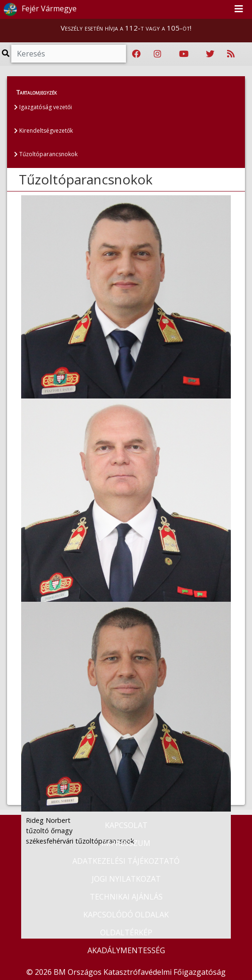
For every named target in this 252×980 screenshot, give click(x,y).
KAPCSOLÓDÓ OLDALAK (126, 915)
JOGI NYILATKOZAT (126, 879)
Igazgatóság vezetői (43, 107)
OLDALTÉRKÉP (126, 932)
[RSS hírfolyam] (231, 54)
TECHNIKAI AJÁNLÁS (126, 897)
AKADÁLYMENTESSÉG (126, 950)
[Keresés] (69, 54)
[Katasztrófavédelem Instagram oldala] (157, 54)
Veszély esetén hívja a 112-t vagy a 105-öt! (126, 28)
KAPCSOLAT (126, 825)
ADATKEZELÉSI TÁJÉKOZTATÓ (126, 861)
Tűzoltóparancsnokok (46, 154)
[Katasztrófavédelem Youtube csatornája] (184, 54)
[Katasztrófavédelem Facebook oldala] (136, 54)
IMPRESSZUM (126, 843)
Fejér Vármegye (39, 9)
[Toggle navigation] (239, 9)
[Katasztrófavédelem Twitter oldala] (210, 54)
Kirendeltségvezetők (43, 131)
